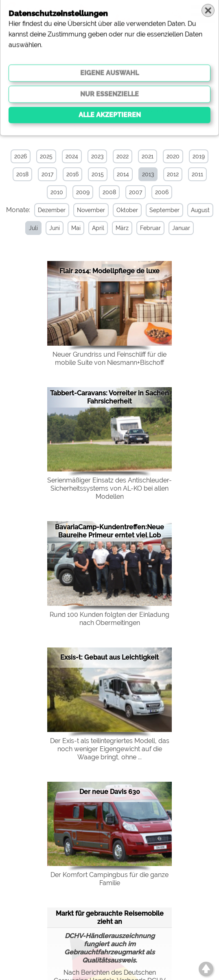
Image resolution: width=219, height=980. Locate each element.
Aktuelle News (127, 128)
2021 (148, 156)
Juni (53, 228)
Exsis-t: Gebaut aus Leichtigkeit (109, 657)
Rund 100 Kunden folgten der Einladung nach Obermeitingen (109, 618)
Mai (75, 228)
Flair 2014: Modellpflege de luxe (109, 271)
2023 (97, 156)
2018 (22, 174)
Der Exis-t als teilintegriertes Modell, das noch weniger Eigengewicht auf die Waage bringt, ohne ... (110, 749)
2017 (47, 174)
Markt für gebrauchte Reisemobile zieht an (110, 917)
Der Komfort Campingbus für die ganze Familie (109, 878)
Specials (84, 128)
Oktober (126, 210)
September (163, 210)
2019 (199, 156)
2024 (72, 156)
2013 (148, 174)
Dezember (50, 210)
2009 (83, 192)
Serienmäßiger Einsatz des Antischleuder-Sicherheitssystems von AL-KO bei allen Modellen (109, 488)
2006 (162, 192)
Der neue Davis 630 (110, 791)
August (199, 210)
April (97, 228)
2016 (72, 174)
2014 (123, 174)
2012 (173, 174)
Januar (180, 228)
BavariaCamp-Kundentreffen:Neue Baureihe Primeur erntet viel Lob (109, 531)
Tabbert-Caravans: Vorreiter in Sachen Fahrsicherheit (109, 397)
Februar (149, 228)
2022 (123, 156)
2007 (136, 192)
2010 (57, 192)
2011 (197, 174)
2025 (46, 156)
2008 (109, 192)
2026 (21, 156)
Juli (32, 228)
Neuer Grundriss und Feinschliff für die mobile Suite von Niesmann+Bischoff (109, 358)
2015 (98, 174)
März (121, 228)
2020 (173, 156)
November (89, 210)
